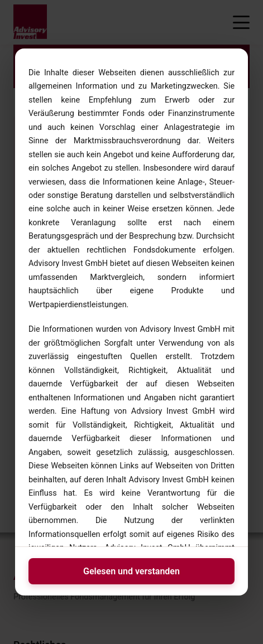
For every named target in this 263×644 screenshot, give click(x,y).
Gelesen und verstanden (131, 571)
